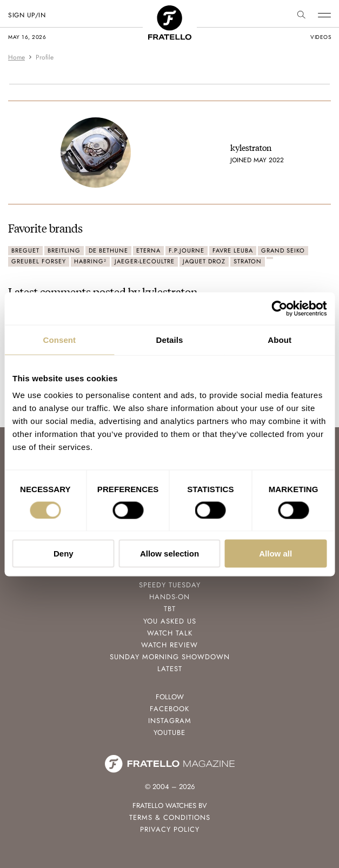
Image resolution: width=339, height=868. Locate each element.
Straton (248, 261)
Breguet (25, 250)
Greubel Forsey (39, 261)
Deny (64, 554)
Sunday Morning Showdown (170, 657)
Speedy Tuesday (170, 585)
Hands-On (170, 597)
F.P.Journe (187, 250)
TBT (170, 609)
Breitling (64, 250)
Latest (170, 669)
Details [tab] (170, 339)
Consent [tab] (59, 339)
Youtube (170, 733)
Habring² (90, 261)
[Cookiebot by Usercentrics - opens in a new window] (279, 308)
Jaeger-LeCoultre (145, 261)
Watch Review (170, 645)
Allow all (275, 554)
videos (321, 37)
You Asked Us (170, 621)
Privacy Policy (170, 829)
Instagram (170, 721)
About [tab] (280, 339)
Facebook (170, 709)
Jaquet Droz (204, 261)
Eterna (148, 250)
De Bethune (108, 250)
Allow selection (170, 554)
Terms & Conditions (170, 817)
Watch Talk (170, 633)
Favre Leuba (233, 250)
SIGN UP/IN (27, 15)
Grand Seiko (283, 250)
